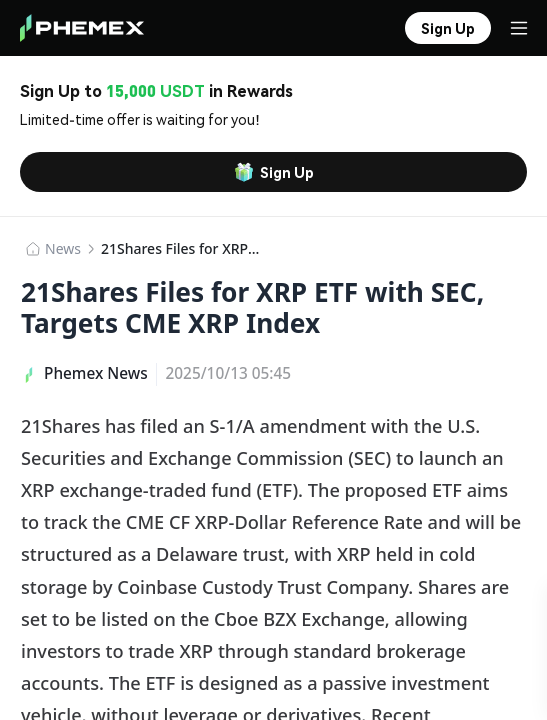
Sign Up (274, 172)
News (63, 248)
